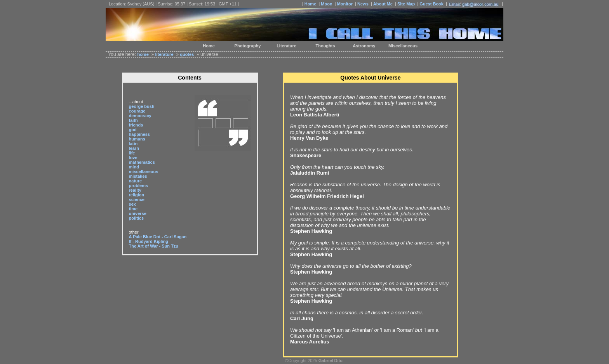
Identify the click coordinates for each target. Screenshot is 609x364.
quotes (187, 54)
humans (137, 139)
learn (134, 148)
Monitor (345, 4)
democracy (140, 116)
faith (133, 120)
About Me (383, 4)
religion (137, 195)
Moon (326, 4)
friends (136, 125)
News (363, 4)
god (133, 130)
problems (139, 185)
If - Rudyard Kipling (149, 241)
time (133, 209)
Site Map (406, 4)
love (133, 158)
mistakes (138, 176)
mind (134, 167)
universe (138, 213)
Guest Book (432, 4)
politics (137, 218)
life (132, 153)
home (143, 54)
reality (135, 190)
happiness (139, 134)
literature (164, 54)
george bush (142, 106)
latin (133, 144)
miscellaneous (144, 172)
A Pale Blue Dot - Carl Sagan (158, 237)
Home (311, 4)
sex (132, 204)
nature (136, 181)
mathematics (142, 162)
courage (137, 111)
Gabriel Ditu (331, 361)
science (137, 199)
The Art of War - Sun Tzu (154, 246)
